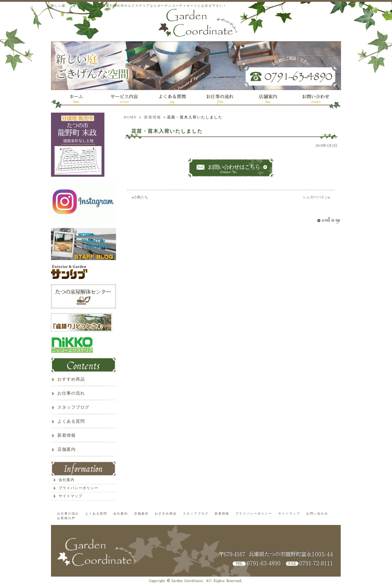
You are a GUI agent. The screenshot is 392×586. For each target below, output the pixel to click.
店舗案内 (67, 449)
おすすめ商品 (71, 379)
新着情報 (153, 117)
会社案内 (67, 480)
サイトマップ (71, 496)
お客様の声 (66, 518)
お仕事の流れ (71, 393)
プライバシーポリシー (78, 488)
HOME (130, 117)
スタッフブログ (73, 407)
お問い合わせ (317, 514)
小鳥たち (141, 197)
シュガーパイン (315, 197)
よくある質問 (71, 421)
